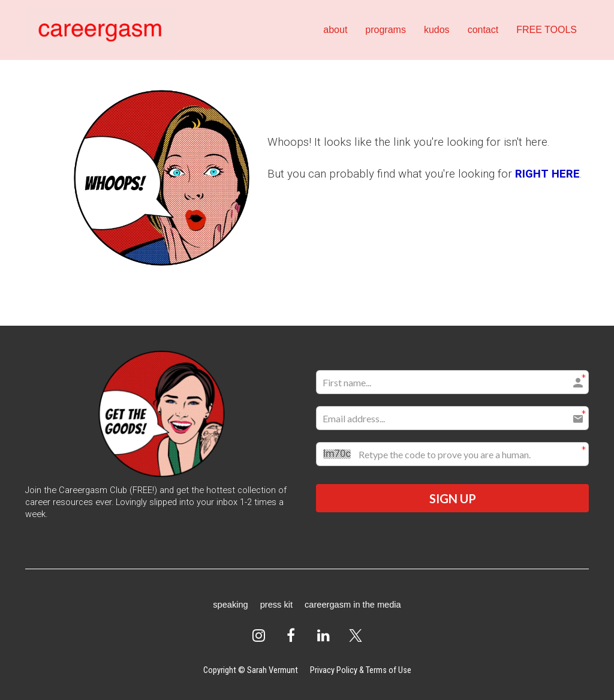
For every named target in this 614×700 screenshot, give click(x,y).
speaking (230, 605)
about (335, 30)
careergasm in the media (353, 605)
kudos (437, 30)
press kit (276, 605)
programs (386, 30)
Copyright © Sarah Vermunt (251, 670)
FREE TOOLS (547, 30)
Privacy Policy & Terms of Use (361, 670)
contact (483, 30)
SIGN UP (453, 498)
